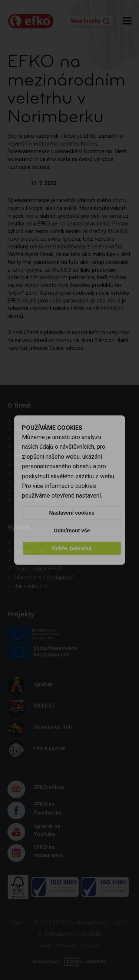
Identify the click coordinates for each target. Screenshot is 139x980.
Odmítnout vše (72, 531)
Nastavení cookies (72, 513)
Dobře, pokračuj (72, 548)
